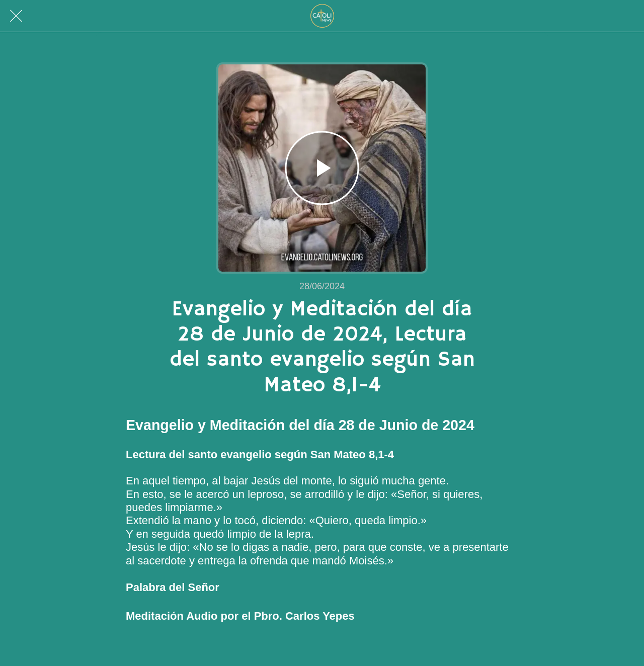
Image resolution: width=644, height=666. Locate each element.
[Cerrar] (16, 16)
